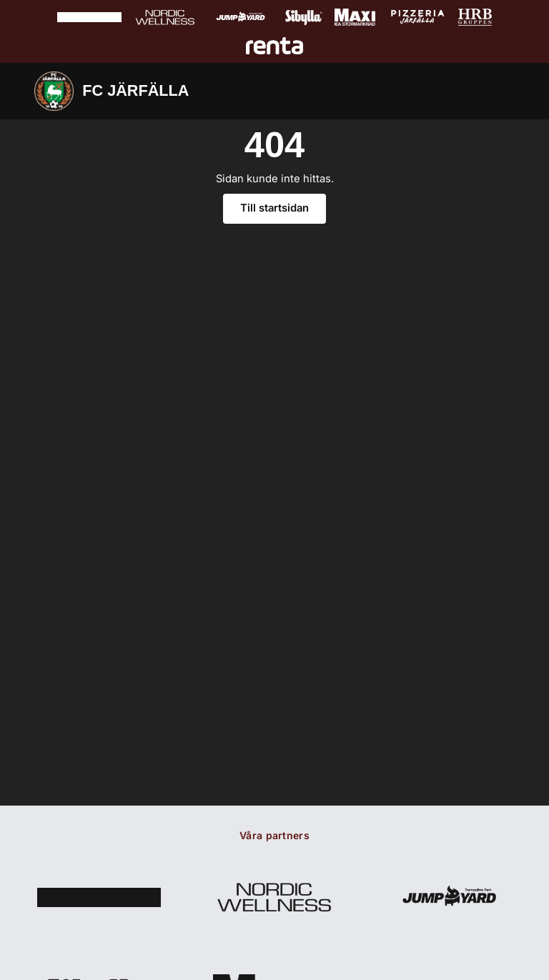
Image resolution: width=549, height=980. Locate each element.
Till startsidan (274, 208)
